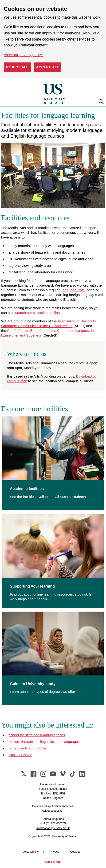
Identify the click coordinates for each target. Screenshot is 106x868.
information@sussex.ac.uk (53, 828)
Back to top (53, 862)
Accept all (48, 67)
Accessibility (31, 852)
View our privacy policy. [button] (23, 55)
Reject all (17, 67)
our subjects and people (27, 748)
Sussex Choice (20, 755)
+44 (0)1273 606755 (53, 823)
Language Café (73, 290)
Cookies (75, 852)
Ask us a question (53, 811)
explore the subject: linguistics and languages (44, 742)
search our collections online (37, 313)
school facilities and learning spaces (37, 735)
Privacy (54, 852)
